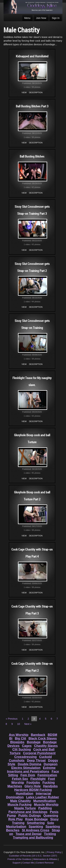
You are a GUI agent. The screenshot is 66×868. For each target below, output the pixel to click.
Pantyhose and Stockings (28, 812)
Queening (51, 816)
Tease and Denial (28, 834)
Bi (11, 738)
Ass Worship (19, 735)
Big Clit (20, 738)
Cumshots (17, 760)
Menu (27, 18)
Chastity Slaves (46, 746)
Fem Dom (28, 775)
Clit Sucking (22, 749)
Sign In (56, 18)
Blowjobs (17, 742)
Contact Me (28, 863)
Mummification (45, 801)
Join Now (41, 18)
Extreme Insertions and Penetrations (31, 770)
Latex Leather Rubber (43, 797)
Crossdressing (25, 757)
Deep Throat (36, 760)
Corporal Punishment (39, 753)
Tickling (50, 834)
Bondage (34, 742)
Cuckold (45, 757)
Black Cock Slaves (43, 738)
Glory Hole (33, 786)
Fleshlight (38, 779)
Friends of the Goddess (19, 859)
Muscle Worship (46, 805)
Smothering (36, 823)
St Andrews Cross (36, 830)
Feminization (47, 775)
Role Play (15, 819)
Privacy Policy (54, 852)
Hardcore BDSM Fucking (33, 790)
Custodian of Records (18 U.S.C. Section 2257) (33, 856)
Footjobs (33, 783)
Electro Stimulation (26, 768)
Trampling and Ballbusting (33, 838)
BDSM (52, 735)
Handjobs (50, 786)
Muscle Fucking (20, 805)
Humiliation (25, 794)
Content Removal (45, 863)
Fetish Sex (20, 779)
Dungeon (51, 764)
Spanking (36, 827)
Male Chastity (21, 801)
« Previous (12, 719)
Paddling (45, 808)
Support (17, 863)
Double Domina (29, 764)
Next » (28, 724)
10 (19, 724)
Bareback (38, 735)
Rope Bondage (36, 819)
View (24, 92)
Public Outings (30, 816)
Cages (27, 746)
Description (36, 92)
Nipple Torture (25, 808)
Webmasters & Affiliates (45, 859)
